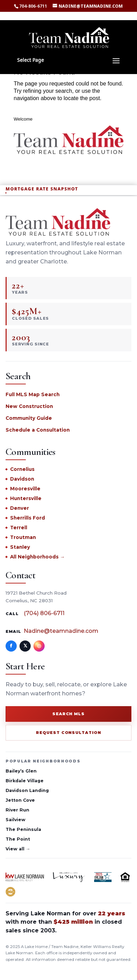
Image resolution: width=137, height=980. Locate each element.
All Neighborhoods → (37, 557)
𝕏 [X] (25, 646)
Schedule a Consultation (38, 430)
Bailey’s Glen (21, 771)
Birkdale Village (25, 781)
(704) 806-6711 (44, 613)
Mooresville (25, 489)
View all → (18, 849)
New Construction (29, 406)
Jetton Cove (20, 800)
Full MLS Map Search (33, 394)
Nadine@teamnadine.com (61, 631)
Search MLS (69, 714)
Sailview (16, 820)
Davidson (22, 479)
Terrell (19, 528)
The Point (18, 839)
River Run (17, 810)
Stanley (20, 547)
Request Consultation (69, 733)
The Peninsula (23, 829)
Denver (20, 508)
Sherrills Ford (28, 518)
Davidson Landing (27, 790)
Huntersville (26, 498)
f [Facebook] (11, 646)
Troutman (23, 537)
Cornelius (22, 469)
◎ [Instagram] (39, 646)
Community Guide (29, 418)
